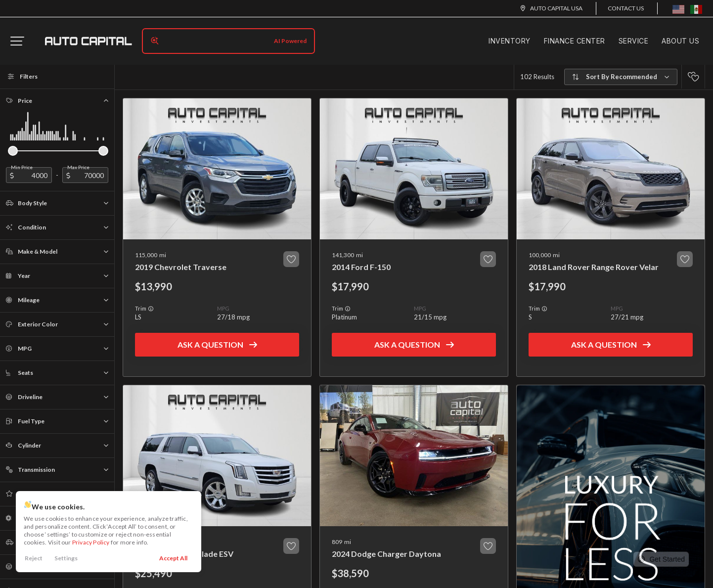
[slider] (13, 151)
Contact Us (626, 8)
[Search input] (228, 41)
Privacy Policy (91, 542)
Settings (66, 558)
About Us (680, 41)
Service (634, 41)
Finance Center (575, 41)
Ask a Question (210, 344)
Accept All (173, 558)
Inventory (510, 41)
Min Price (22, 167)
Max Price (78, 167)
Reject (34, 558)
